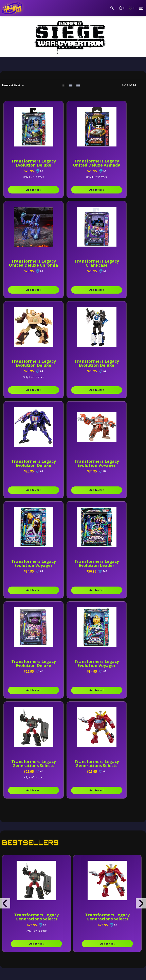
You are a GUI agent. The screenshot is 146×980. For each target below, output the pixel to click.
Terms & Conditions (28, 897)
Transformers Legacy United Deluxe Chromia (120, 165)
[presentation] (5, 703)
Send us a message (24, 864)
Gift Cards (18, 948)
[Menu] (141, 8)
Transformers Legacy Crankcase (26, 263)
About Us (17, 907)
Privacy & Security (27, 887)
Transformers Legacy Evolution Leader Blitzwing (26, 465)
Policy (14, 877)
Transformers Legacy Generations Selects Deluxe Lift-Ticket (107, 719)
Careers (16, 937)
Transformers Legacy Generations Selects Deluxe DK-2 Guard (36, 719)
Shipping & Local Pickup (31, 927)
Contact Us (19, 917)
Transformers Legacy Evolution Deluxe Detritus (73, 265)
